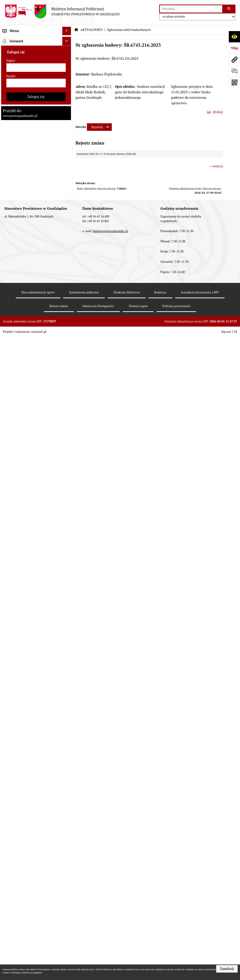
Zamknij (227, 969)
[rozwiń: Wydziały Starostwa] (67, 155)
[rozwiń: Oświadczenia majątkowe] (67, 183)
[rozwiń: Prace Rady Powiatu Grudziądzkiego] (67, 195)
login (10, 948)
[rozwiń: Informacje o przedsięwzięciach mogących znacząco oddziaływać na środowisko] (67, 473)
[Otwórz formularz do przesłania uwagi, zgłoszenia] (234, 71)
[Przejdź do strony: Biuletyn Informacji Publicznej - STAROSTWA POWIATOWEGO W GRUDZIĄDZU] (62, 11)
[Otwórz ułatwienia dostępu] (234, 37)
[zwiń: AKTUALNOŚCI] (67, 211)
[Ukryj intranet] (67, 929)
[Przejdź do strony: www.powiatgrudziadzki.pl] (234, 59)
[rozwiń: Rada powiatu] (67, 74)
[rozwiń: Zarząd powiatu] (67, 97)
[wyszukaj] (191, 9)
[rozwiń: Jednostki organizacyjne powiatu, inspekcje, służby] (67, 166)
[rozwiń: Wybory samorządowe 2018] (67, 392)
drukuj (218, 112)
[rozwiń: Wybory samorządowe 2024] (67, 381)
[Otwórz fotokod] (234, 82)
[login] (36, 955)
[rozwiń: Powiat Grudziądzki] (67, 51)
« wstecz (216, 166)
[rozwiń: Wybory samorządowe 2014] (67, 404)
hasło (11, 964)
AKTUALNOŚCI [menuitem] (15, 211)
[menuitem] (36, 51)
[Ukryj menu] (67, 31)
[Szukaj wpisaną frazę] (229, 9)
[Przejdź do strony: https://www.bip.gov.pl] (234, 48)
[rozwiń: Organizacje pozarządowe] (67, 640)
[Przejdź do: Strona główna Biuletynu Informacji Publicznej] (76, 30)
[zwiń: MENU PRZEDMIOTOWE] (67, 40)
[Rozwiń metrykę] (99, 127)
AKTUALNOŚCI (92, 30)
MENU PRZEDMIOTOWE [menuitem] (22, 39)
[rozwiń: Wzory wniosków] (67, 352)
